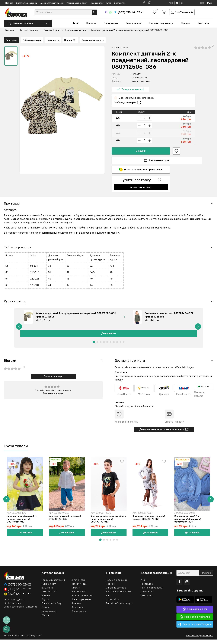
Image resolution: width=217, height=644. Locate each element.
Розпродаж (111, 24)
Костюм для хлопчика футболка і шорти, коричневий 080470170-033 (108, 523)
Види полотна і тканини (52, 3)
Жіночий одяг (49, 588)
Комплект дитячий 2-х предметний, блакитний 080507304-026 (188, 523)
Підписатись (206, 577)
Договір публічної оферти (119, 608)
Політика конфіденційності (200, 640)
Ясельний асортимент (53, 584)
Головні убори (79, 596)
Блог (109, 3)
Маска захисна (49, 616)
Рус (209, 3)
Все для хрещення (81, 604)
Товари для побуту (51, 608)
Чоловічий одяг (79, 588)
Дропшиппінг (97, 3)
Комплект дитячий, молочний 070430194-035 (66, 522)
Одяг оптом (120, 3)
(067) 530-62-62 (17, 589)
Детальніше (109, 336)
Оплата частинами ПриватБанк (141, 163)
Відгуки (186, 24)
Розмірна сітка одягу (77, 3)
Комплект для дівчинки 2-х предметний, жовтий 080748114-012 (22, 523)
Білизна (46, 600)
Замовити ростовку (141, 180)
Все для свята (79, 616)
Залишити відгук (53, 380)
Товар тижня (133, 24)
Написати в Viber (195, 614)
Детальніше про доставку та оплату (164, 433)
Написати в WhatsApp (195, 621)
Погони (45, 612)
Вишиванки (48, 592)
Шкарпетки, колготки (82, 600)
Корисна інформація (161, 24)
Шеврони (76, 608)
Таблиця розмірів (128, 95)
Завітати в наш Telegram (195, 629)
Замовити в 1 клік (141, 153)
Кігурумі (76, 592)
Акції (76, 24)
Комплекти (53, 191)
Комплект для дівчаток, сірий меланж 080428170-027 (150, 522)
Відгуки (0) (70, 191)
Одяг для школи (50, 596)
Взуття (45, 604)
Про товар (11, 191)
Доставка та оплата (93, 191)
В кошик (141, 143)
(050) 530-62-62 (17, 594)
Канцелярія (77, 612)
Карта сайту (112, 604)
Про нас (9, 3)
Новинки (91, 24)
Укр (202, 3)
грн (171, 3)
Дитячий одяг (78, 584)
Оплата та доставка (26, 3)
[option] (11, 48)
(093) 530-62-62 (18, 599)
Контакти (204, 24)
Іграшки (46, 619)
